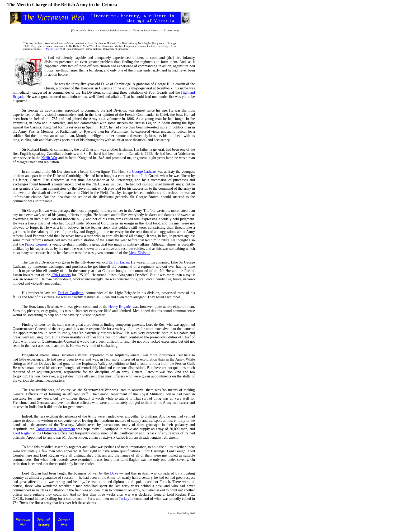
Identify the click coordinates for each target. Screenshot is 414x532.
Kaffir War (49, 158)
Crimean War (171, 30)
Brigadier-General (35, 355)
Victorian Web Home (83, 30)
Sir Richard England (37, 149)
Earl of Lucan (119, 262)
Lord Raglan (22, 433)
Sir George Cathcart (141, 172)
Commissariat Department (55, 429)
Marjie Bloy (52, 49)
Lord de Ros (155, 325)
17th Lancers (61, 275)
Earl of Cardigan (71, 293)
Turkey (124, 499)
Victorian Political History (114, 30)
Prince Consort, (37, 244)
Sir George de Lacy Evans (42, 110)
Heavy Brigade (119, 307)
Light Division (139, 253)
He (56, 84)
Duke (114, 473)
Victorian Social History (146, 30)
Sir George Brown (36, 211)
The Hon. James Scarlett (40, 307)
